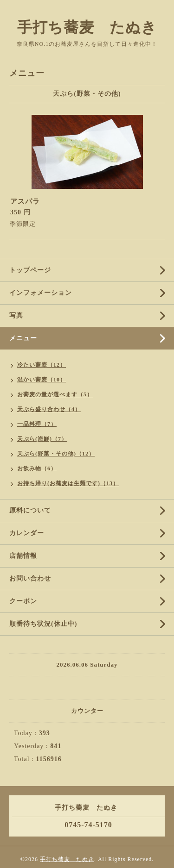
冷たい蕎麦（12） (42, 365)
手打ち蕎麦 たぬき (87, 27)
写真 (16, 315)
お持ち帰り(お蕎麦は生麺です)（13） (68, 483)
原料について (30, 510)
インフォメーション (41, 293)
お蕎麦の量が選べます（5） (55, 394)
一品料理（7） (37, 424)
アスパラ (25, 201)
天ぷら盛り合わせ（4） (49, 409)
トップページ (30, 270)
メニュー (23, 338)
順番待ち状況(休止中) (43, 624)
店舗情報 (23, 556)
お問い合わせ (30, 578)
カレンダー (27, 533)
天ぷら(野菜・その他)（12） (56, 454)
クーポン (23, 601)
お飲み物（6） (37, 468)
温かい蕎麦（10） (42, 380)
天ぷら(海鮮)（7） (42, 439)
